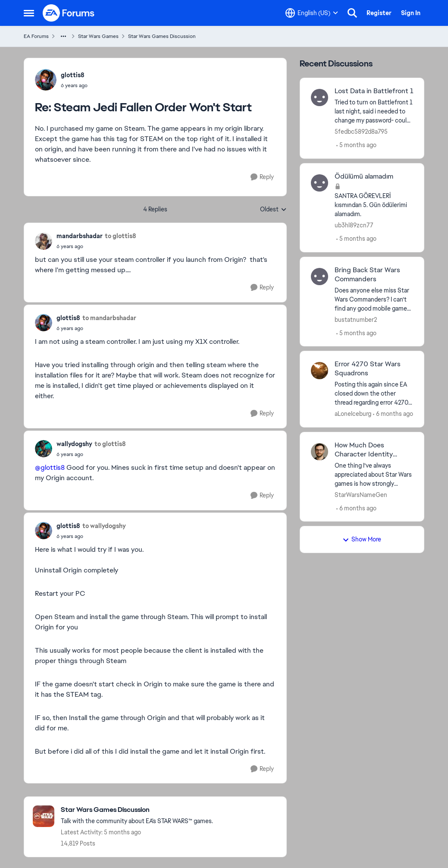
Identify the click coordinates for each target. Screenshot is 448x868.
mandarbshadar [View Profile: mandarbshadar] (80, 236)
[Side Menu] (29, 13)
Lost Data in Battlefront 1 (374, 91)
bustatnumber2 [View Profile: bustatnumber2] (356, 319)
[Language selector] (312, 13)
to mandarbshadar (109, 318)
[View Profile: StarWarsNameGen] (320, 452)
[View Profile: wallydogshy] (44, 449)
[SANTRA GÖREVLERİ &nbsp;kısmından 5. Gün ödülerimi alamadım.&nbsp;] (374, 205)
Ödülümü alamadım (364, 176)
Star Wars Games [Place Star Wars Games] (98, 36)
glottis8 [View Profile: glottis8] (73, 75)
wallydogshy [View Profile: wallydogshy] (74, 444)
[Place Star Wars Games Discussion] (137, 810)
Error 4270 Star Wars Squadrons (368, 369)
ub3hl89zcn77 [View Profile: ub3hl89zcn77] (354, 225)
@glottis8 (50, 467)
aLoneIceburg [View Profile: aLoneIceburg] (353, 414)
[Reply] (262, 177)
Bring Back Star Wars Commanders (367, 275)
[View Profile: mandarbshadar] (44, 241)
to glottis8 (121, 236)
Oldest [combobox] (273, 210)
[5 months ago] (356, 145)
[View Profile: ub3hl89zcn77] (320, 183)
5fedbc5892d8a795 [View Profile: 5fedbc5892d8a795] (361, 132)
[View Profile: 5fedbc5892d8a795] (320, 97)
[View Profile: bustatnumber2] (320, 277)
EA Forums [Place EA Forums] (36, 36)
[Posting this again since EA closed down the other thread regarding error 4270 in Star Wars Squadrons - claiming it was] (374, 394)
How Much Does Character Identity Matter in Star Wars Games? (365, 450)
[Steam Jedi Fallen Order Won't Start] (74, 85)
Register (379, 13)
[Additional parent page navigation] (63, 36)
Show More (362, 539)
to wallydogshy (104, 526)
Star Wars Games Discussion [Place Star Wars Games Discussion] (162, 36)
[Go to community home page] (69, 13)
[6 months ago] (393, 414)
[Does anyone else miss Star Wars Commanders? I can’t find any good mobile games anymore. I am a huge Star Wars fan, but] (374, 299)
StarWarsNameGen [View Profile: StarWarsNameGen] (361, 494)
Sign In (411, 13)
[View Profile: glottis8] (46, 80)
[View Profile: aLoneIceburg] (320, 371)
